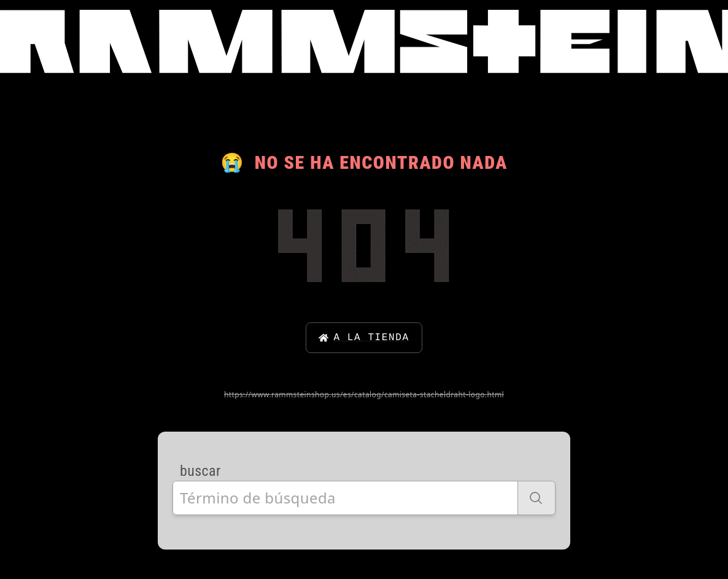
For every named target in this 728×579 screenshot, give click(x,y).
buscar (200, 471)
